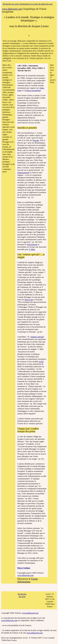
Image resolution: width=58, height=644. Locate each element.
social (41, 362)
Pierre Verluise (24, 568)
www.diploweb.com (25, 575)
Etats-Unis (29, 300)
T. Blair (32, 249)
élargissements (23, 173)
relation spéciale (37, 337)
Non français (32, 244)
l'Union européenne (33, 90)
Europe (36, 140)
